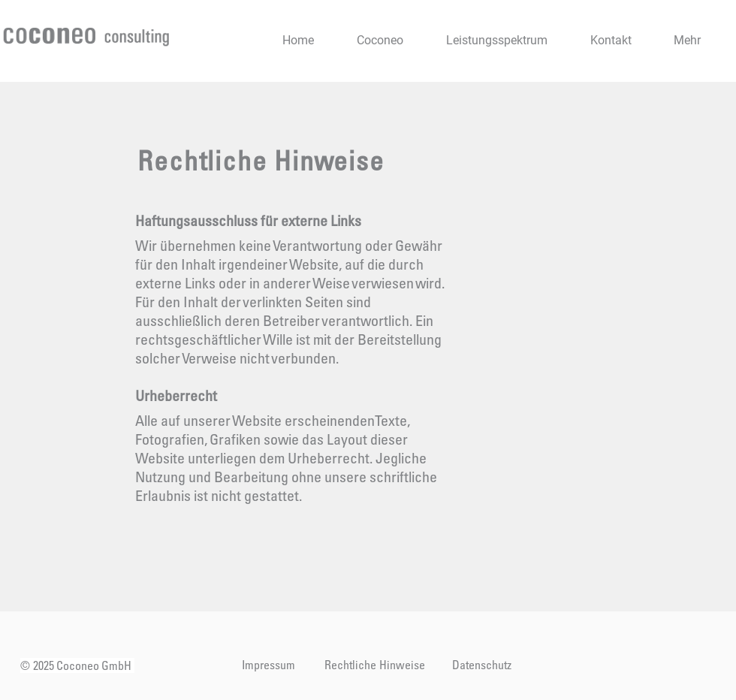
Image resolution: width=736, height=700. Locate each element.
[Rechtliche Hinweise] (375, 665)
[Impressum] (268, 665)
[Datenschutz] (481, 665)
